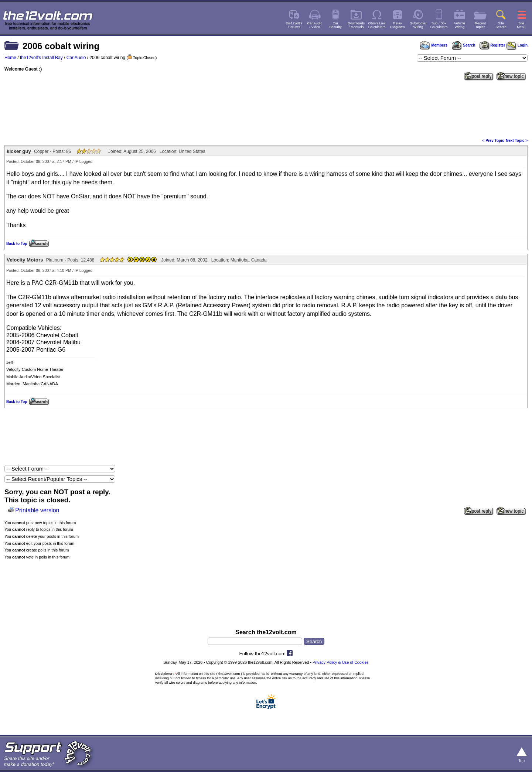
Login (517, 45)
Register (492, 45)
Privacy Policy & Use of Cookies (341, 662)
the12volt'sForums (294, 25)
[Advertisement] (266, 109)
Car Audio (76, 58)
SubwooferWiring (418, 25)
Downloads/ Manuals (356, 25)
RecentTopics (480, 25)
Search (463, 45)
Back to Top (17, 244)
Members (434, 45)
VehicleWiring (460, 25)
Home (10, 58)
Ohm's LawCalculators (377, 25)
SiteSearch (501, 25)
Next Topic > (517, 141)
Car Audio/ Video (315, 25)
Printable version (37, 510)
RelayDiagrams (398, 25)
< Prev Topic (493, 141)
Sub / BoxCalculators (439, 25)
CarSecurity (335, 25)
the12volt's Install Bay (41, 58)
